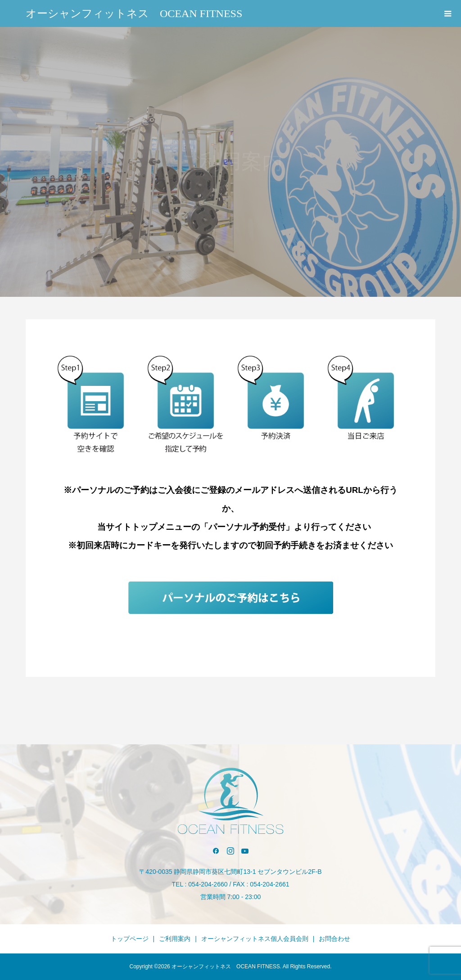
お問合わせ (334, 939)
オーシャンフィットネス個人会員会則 (255, 939)
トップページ (130, 939)
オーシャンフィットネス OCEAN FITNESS (134, 13)
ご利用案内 (175, 939)
